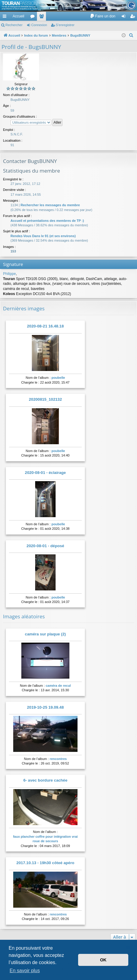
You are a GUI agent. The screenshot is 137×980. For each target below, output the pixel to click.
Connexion (39, 25)
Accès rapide (6, 17)
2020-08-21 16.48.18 (45, 326)
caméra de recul (58, 686)
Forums (34, 17)
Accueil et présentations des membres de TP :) (47, 221)
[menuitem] (103, 16)
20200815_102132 (45, 399)
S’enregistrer (65, 25)
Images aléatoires (24, 616)
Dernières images (24, 308)
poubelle (58, 378)
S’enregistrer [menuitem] (134, 17)
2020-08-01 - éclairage (45, 473)
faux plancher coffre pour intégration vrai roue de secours (45, 839)
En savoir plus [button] (25, 971)
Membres (43, 17)
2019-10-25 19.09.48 (45, 707)
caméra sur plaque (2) (45, 634)
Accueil (18, 16)
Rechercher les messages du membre (50, 205)
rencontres (58, 759)
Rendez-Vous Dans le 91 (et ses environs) (43, 236)
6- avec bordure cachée (46, 780)
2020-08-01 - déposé (45, 546)
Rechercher (14, 25)
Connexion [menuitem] (125, 17)
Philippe (9, 274)
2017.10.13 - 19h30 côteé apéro (46, 863)
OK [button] (103, 960)
